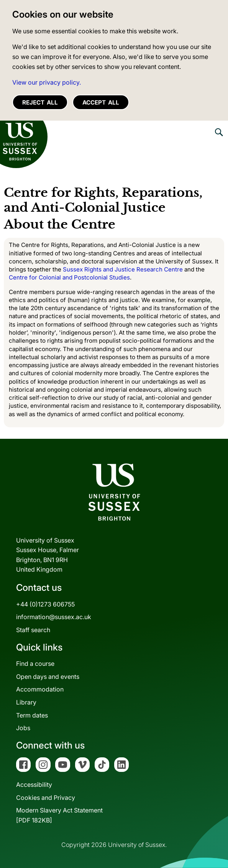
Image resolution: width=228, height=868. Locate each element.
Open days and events (48, 677)
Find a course (35, 664)
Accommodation (40, 689)
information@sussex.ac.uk (54, 617)
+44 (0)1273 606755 (45, 604)
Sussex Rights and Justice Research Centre (123, 269)
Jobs (23, 728)
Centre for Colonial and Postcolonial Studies (69, 277)
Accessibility (34, 785)
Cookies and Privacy (46, 798)
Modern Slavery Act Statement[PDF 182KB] (59, 815)
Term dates (32, 715)
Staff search (33, 630)
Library (26, 702)
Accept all (101, 102)
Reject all (40, 102)
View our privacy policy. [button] (47, 82)
